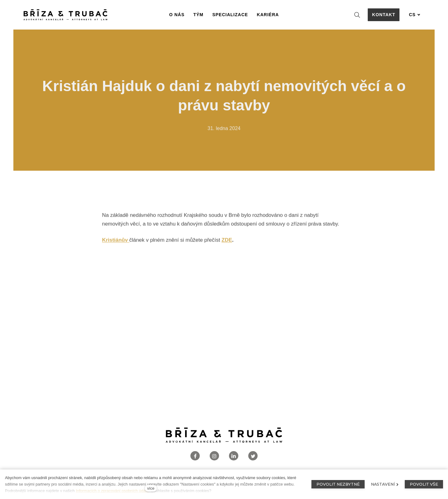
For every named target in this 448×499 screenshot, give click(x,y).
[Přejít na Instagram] (214, 456)
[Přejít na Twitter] (253, 456)
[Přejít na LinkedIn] (234, 456)
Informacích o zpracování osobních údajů (112, 491)
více (151, 488)
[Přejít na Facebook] (195, 456)
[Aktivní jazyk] (414, 15)
